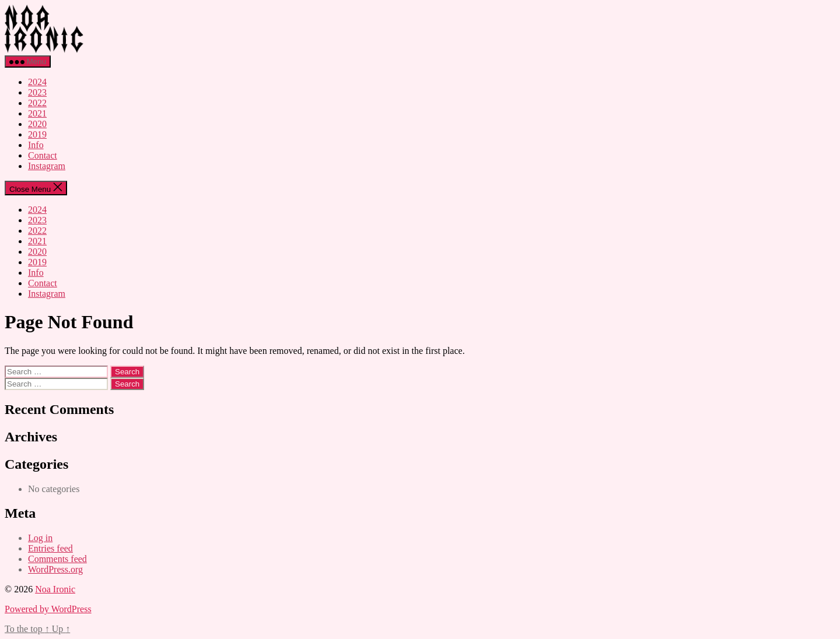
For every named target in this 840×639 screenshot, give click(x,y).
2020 (37, 124)
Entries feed (50, 548)
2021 (37, 113)
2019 (37, 134)
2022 (37, 103)
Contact (43, 155)
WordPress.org (55, 569)
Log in (40, 538)
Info (36, 145)
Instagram (47, 166)
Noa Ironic (55, 589)
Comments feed (57, 559)
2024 (37, 82)
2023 (37, 92)
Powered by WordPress (48, 609)
